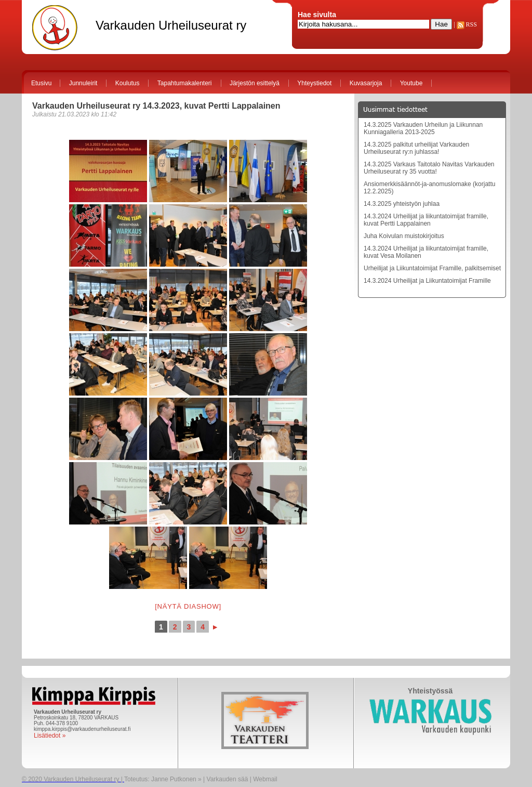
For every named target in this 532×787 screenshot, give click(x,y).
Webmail (265, 779)
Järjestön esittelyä (255, 83)
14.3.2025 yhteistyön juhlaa (402, 204)
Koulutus (128, 83)
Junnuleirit (83, 83)
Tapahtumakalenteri (185, 83)
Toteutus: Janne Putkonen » (163, 779)
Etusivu (41, 83)
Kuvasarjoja (366, 83)
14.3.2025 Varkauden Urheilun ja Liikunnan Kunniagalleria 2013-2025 (423, 128)
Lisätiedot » (50, 736)
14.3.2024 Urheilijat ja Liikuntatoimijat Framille (427, 281)
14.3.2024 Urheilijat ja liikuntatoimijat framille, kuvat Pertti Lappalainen (426, 220)
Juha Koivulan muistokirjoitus (404, 236)
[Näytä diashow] (188, 606)
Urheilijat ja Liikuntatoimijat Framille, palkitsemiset (432, 268)
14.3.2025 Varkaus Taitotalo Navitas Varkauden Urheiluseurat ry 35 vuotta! (429, 168)
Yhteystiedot (314, 83)
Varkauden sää (228, 779)
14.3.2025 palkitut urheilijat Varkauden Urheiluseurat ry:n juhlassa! (416, 148)
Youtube (411, 83)
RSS (467, 24)
